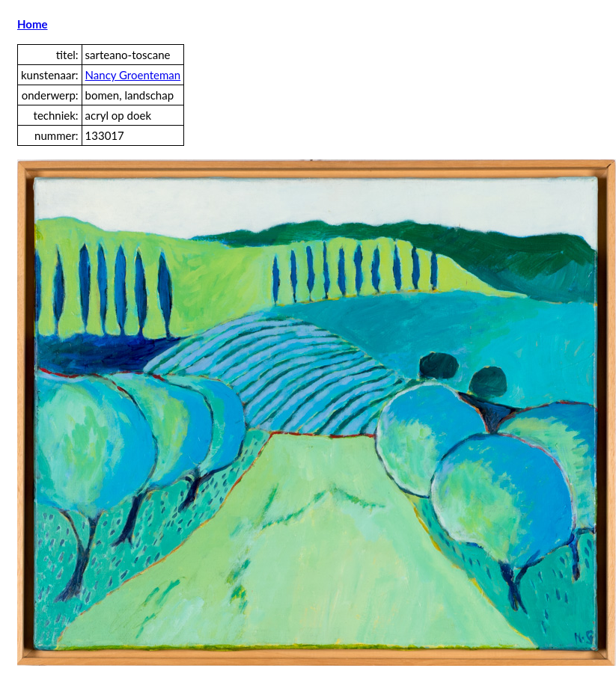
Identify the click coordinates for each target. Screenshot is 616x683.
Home (33, 24)
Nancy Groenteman (133, 75)
